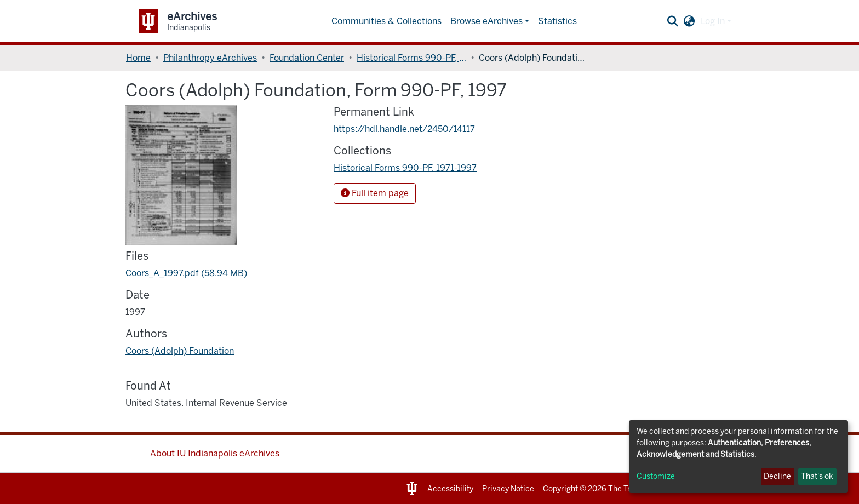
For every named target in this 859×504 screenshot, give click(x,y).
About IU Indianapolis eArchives (215, 453)
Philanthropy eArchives (210, 58)
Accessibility (450, 489)
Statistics (557, 21)
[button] (689, 21)
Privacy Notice (508, 489)
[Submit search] (673, 21)
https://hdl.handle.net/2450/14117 (404, 129)
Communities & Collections (386, 21)
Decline (777, 476)
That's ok (817, 476)
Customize (656, 476)
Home (138, 58)
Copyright (560, 489)
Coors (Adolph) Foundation (180, 351)
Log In (713, 21)
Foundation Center (307, 58)
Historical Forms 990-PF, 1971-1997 (411, 58)
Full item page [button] (375, 193)
